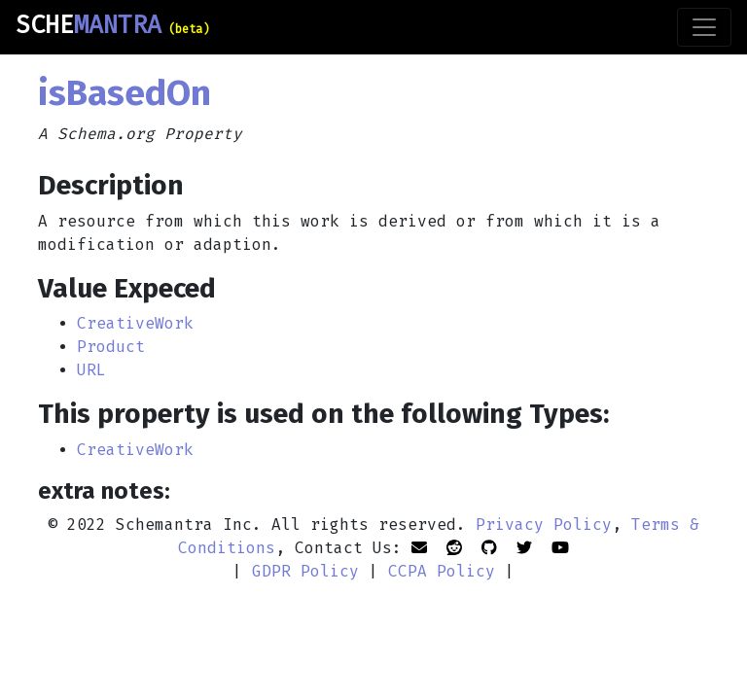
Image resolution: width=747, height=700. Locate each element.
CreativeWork (135, 323)
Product (111, 347)
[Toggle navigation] (704, 27)
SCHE (112, 25)
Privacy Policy (544, 525)
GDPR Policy (305, 571)
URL (91, 370)
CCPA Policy (442, 571)
